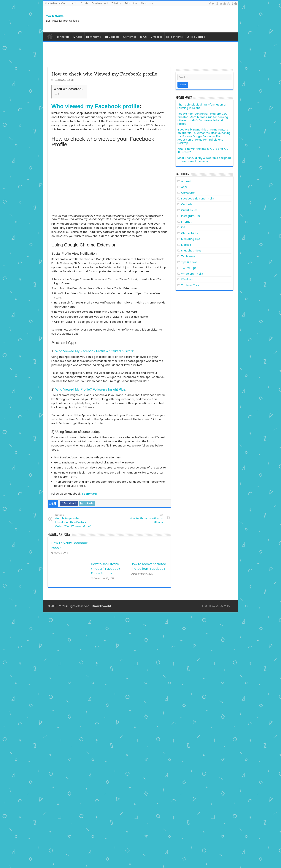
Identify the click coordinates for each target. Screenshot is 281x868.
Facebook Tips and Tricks (197, 199)
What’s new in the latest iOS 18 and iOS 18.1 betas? (203, 150)
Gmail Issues (189, 210)
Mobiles (157, 37)
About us (146, 3)
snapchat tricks (191, 251)
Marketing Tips (191, 239)
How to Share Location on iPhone (144, 519)
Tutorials (116, 3)
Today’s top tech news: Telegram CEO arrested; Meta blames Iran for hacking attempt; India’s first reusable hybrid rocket (203, 119)
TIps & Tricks (189, 262)
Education (131, 3)
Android (63, 37)
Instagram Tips (191, 216)
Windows (94, 37)
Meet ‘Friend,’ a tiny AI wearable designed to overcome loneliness (204, 160)
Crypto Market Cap (56, 3)
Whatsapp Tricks (192, 274)
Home (50, 36)
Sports (85, 3)
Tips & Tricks (196, 37)
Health (74, 3)
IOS (143, 37)
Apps (78, 37)
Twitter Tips (189, 268)
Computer (188, 193)
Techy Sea (89, 494)
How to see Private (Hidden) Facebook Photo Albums (106, 569)
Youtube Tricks (191, 285)
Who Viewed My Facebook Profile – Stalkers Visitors (94, 351)
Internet (130, 37)
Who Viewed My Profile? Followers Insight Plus (90, 389)
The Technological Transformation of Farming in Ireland (202, 106)
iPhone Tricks (190, 233)
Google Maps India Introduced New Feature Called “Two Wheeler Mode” (74, 521)
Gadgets (112, 37)
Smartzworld (102, 862)
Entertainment (100, 3)
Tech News (55, 16)
